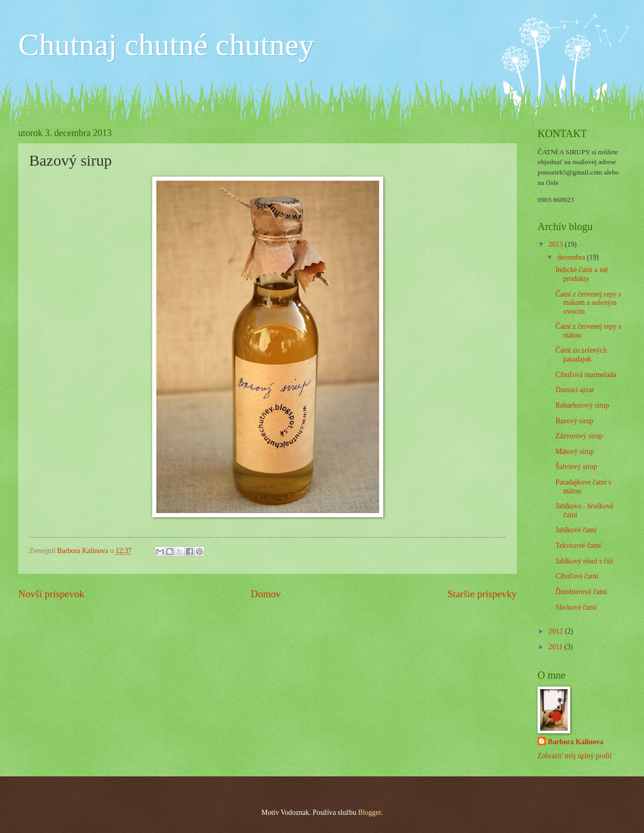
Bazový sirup (574, 421)
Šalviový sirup (576, 467)
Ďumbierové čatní (581, 592)
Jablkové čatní (576, 530)
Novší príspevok (51, 594)
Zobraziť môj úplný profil (575, 756)
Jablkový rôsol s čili (584, 561)
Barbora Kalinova (576, 742)
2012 (556, 631)
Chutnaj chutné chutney (166, 45)
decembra (572, 257)
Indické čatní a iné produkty (582, 274)
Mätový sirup (574, 452)
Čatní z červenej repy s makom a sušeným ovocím (588, 303)
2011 (556, 647)
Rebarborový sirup (582, 405)
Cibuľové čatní (577, 576)
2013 (556, 244)
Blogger (369, 812)
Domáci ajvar (575, 390)
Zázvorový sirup (579, 436)
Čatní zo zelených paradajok (581, 355)
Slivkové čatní (576, 607)
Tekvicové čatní (578, 546)
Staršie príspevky (482, 594)
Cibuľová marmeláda (586, 375)
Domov (266, 594)
